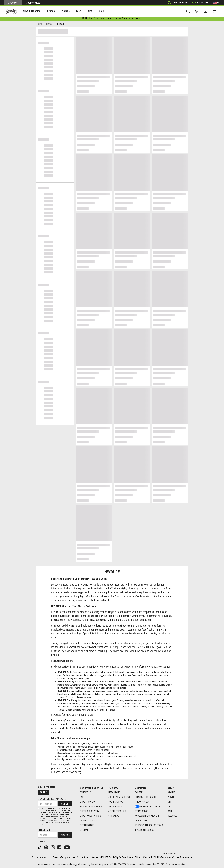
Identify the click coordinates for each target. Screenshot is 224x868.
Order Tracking (177, 3)
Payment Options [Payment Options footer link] (88, 821)
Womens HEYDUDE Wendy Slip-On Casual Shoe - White (116, 857)
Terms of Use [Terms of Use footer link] (141, 811)
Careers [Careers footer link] (139, 792)
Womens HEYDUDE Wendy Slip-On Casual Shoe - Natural (168, 857)
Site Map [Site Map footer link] (84, 830)
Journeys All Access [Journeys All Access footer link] (119, 797)
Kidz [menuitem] (80, 11)
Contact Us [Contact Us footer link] (86, 792)
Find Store (65, 835)
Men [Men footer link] (170, 802)
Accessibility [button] (200, 3)
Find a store (44, 830)
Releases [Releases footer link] (172, 816)
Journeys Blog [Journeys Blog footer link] (116, 802)
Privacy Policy (45, 819)
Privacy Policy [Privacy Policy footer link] (142, 802)
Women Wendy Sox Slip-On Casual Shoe (71, 857)
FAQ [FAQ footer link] (82, 797)
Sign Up (43, 792)
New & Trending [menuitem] (29, 11)
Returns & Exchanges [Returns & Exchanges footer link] (91, 806)
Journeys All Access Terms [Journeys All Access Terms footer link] (149, 825)
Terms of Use (59, 817)
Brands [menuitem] (46, 11)
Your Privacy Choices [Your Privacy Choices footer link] (148, 806)
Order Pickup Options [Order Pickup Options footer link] (91, 816)
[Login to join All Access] (98, 19)
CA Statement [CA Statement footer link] (142, 821)
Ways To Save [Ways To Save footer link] (115, 806)
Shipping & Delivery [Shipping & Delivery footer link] (89, 811)
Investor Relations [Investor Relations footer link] (144, 830)
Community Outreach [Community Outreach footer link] (145, 797)
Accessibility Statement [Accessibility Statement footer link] (147, 816)
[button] (216, 3)
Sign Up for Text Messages (52, 799)
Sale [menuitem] (90, 11)
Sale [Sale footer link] (170, 811)
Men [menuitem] (70, 11)
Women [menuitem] (59, 11)
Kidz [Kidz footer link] (170, 806)
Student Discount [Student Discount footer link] (117, 811)
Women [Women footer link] (171, 797)
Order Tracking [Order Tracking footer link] (88, 802)
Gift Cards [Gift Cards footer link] (114, 816)
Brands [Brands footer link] (171, 792)
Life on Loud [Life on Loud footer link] (114, 792)
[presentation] (29, 11)
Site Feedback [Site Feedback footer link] (87, 825)
